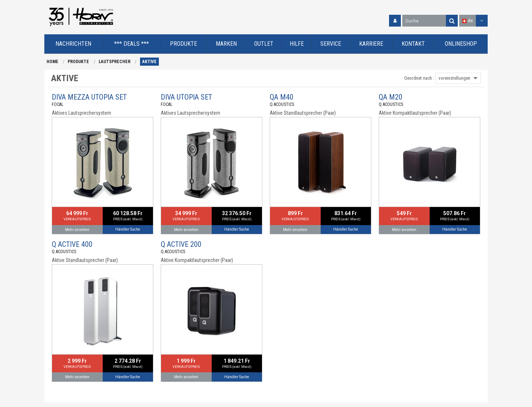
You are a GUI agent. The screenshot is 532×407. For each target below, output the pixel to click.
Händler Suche (128, 229)
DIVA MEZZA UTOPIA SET (89, 97)
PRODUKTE (78, 62)
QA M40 (282, 97)
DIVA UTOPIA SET (186, 97)
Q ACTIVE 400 (72, 244)
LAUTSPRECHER (115, 62)
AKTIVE (149, 62)
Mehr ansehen (77, 230)
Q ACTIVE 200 (181, 244)
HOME (52, 62)
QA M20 (391, 97)
